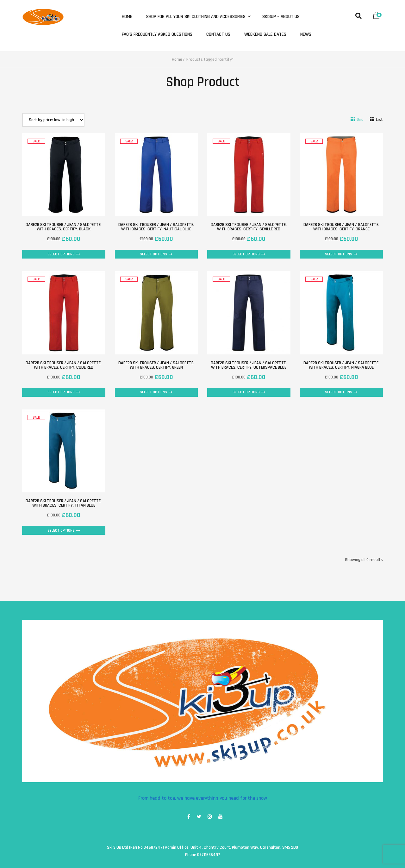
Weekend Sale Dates (265, 34)
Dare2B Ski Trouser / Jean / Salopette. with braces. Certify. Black (64, 227)
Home (127, 17)
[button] (378, 14)
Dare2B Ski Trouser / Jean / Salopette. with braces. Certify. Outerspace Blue (249, 365)
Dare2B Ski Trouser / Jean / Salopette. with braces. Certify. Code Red (64, 365)
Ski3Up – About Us (281, 17)
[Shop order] (53, 120)
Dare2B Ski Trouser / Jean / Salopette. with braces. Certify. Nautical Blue (156, 227)
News (306, 34)
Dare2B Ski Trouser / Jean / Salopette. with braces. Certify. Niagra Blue (341, 365)
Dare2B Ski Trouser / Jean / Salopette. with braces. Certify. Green (156, 365)
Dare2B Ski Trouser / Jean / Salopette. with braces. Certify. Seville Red (249, 227)
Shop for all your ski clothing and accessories (196, 17)
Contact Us (218, 34)
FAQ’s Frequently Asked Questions (157, 34)
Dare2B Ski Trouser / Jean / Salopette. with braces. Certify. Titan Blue (64, 503)
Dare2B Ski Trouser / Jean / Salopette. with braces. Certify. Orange (341, 227)
